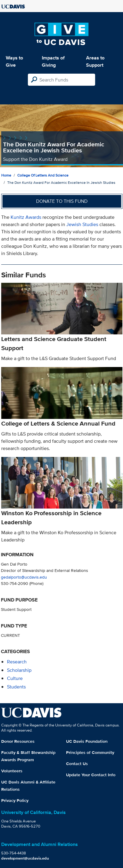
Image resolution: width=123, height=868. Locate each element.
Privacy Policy (15, 800)
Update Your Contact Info (91, 775)
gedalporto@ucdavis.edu (24, 577)
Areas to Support (95, 61)
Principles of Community (90, 752)
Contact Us (77, 764)
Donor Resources (18, 741)
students (16, 687)
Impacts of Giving (53, 61)
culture (15, 678)
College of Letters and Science (43, 175)
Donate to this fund (62, 201)
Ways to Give (14, 61)
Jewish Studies (82, 224)
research (17, 662)
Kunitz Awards (27, 217)
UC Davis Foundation (87, 741)
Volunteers (12, 771)
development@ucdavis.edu (25, 858)
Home (6, 175)
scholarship (19, 670)
